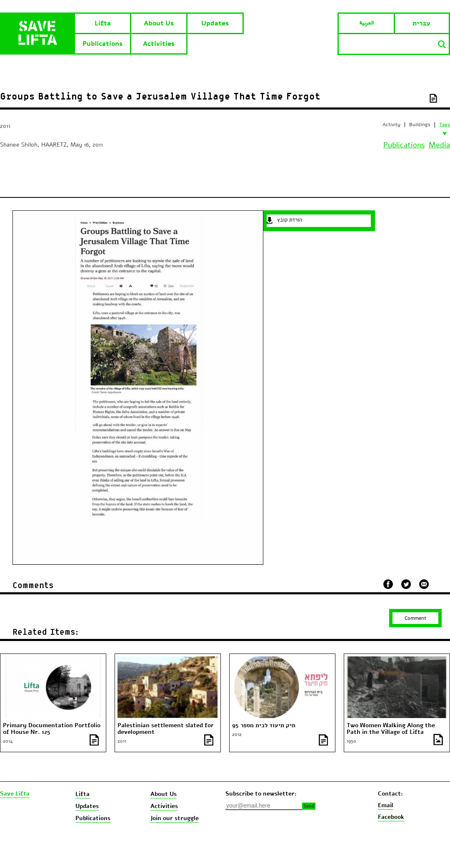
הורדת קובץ (290, 220)
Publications (102, 44)
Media (439, 145)
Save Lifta (15, 794)
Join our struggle (175, 818)
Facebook (391, 817)
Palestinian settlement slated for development (166, 729)
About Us (159, 23)
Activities (159, 44)
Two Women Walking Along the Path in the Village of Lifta (391, 729)
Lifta (103, 23)
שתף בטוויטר (406, 584)
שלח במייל (424, 583)
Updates (215, 23)
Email (386, 805)
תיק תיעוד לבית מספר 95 (264, 726)
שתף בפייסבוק (388, 584)
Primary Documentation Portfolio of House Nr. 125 (52, 729)
